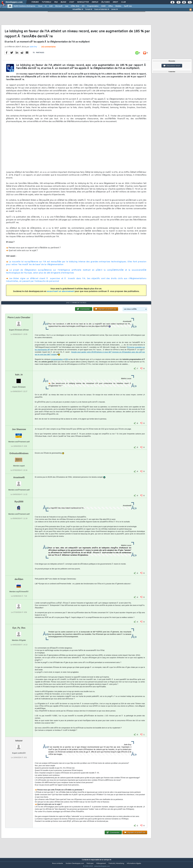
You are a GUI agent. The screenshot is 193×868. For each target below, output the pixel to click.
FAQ (56, 2)
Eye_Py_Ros (19, 633)
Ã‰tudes (105, 2)
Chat (72, 2)
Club (123, 2)
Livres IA (114, 9)
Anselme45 (19, 483)
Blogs (63, 2)
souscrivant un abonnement (61, 293)
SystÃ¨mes (128, 6)
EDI (83, 6)
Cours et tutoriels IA (102, 9)
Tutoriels (46, 2)
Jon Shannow (19, 434)
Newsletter (83, 2)
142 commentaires (48, 49)
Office (111, 6)
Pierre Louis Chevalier (19, 323)
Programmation (93, 6)
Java (67, 6)
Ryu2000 (19, 507)
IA (46, 6)
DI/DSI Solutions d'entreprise (24, 6)
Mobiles (118, 6)
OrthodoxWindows (19, 458)
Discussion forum (172, 66)
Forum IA (89, 9)
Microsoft (59, 6)
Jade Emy (33, 48)
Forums (35, 2)
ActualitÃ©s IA (78, 9)
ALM (51, 6)
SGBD (103, 6)
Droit (115, 2)
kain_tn (19, 380)
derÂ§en (19, 584)
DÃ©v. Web (75, 6)
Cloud (40, 6)
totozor (19, 746)
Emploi (95, 2)
